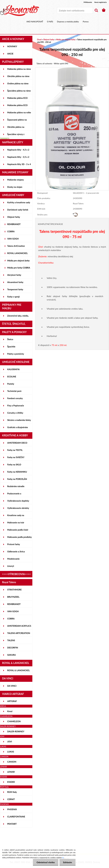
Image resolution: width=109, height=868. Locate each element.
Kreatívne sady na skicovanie (16, 516)
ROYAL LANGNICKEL (17, 253)
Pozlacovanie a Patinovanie (14, 495)
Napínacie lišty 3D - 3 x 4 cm (19, 165)
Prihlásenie (88, 2)
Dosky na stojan (15, 187)
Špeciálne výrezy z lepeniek (16, 135)
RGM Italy (12, 792)
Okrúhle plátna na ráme (18, 76)
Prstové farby (14, 544)
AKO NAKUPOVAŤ (35, 22)
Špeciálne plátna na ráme (19, 91)
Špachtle (11, 347)
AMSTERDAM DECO (17, 443)
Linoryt (11, 566)
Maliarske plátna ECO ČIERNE (17, 106)
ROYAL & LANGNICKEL (19, 670)
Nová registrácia (100, 2)
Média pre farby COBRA (19, 268)
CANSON (12, 762)
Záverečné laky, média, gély (18, 317)
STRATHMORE (14, 590)
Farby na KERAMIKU (17, 472)
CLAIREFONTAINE (16, 817)
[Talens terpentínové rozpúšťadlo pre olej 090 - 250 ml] (72, 69)
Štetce (10, 339)
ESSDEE (11, 782)
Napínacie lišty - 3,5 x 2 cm (18, 158)
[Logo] (20, 11)
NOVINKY (12, 46)
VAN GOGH (13, 239)
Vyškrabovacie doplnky (18, 501)
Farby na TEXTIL (15, 450)
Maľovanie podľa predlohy (20, 537)
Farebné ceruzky (15, 398)
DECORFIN (13, 648)
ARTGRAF (12, 701)
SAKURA (11, 655)
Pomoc (86, 22)
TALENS (11, 640)
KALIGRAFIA (13, 369)
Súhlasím (67, 862)
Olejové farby (14, 217)
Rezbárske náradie (16, 486)
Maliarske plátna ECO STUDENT (17, 99)
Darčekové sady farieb (18, 210)
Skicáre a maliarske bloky (19, 420)
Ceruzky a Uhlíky (15, 413)
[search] (96, 10)
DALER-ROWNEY (16, 731)
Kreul (10, 711)
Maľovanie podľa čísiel (18, 530)
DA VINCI (12, 686)
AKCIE (10, 54)
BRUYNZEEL (13, 597)
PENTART (12, 824)
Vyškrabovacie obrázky (18, 508)
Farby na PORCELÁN (17, 479)
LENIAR (11, 772)
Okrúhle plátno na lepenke (16, 128)
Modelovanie (13, 559)
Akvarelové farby (15, 282)
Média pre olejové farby (18, 260)
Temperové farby (15, 289)
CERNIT (11, 799)
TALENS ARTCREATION (19, 633)
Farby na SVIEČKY (16, 457)
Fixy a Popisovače (16, 406)
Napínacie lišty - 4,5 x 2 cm (18, 151)
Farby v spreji (13, 297)
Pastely (11, 384)
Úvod (39, 40)
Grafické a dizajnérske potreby (18, 428)
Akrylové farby (14, 275)
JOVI (10, 742)
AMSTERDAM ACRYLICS (19, 626)
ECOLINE (12, 377)
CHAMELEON (14, 721)
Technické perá (14, 391)
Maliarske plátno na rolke (19, 112)
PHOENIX (12, 809)
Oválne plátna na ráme (18, 83)
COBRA (11, 231)
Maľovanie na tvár (16, 522)
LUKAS (11, 752)
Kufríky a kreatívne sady (19, 202)
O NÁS (50, 22)
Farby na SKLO (14, 464)
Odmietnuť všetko (46, 862)
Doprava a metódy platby (68, 22)
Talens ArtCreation (16, 246)
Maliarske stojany (16, 180)
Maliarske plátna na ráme (19, 69)
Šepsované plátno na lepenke (17, 121)
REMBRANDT (14, 224)
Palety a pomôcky (16, 354)
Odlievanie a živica (16, 551)
